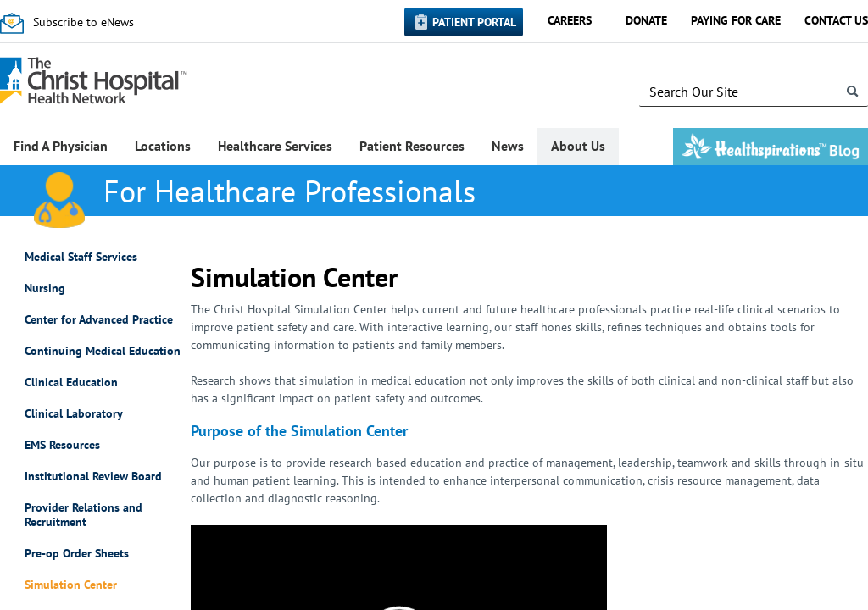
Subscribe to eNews (83, 22)
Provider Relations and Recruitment (83, 515)
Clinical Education (71, 383)
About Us (578, 146)
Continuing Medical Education (103, 351)
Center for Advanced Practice (99, 320)
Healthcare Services (275, 146)
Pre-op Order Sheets (77, 554)
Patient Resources (412, 146)
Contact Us (836, 20)
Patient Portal (474, 22)
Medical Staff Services (81, 257)
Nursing (45, 288)
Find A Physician (61, 146)
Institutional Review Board (93, 477)
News (508, 146)
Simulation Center (71, 585)
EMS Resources (62, 445)
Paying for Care (736, 20)
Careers (570, 20)
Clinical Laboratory (74, 414)
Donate (646, 20)
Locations (163, 146)
